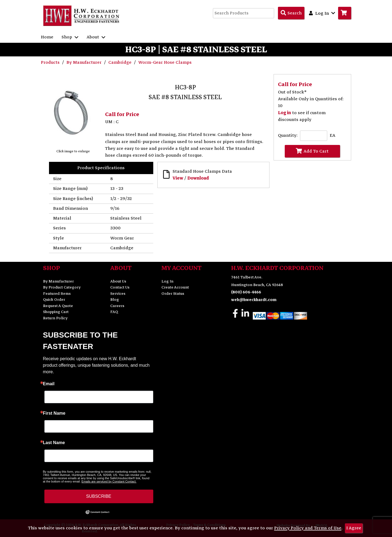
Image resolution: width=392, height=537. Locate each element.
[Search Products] (291, 13)
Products (51, 62)
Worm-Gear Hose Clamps (165, 62)
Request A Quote (58, 306)
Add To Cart (312, 151)
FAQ (114, 312)
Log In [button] (322, 13)
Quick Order (54, 300)
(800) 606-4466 (246, 292)
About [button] (96, 37)
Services (118, 294)
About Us (118, 281)
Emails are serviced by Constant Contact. (109, 481)
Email (49, 384)
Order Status (173, 294)
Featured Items (57, 294)
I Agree (354, 528)
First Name (54, 413)
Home (47, 37)
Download (198, 178)
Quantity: (288, 136)
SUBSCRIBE (99, 496)
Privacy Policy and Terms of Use (308, 528)
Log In (167, 281)
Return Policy (55, 318)
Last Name (54, 443)
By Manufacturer (85, 62)
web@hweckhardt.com (254, 300)
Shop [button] (70, 37)
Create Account (175, 287)
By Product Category (62, 287)
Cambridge (120, 62)
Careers (117, 306)
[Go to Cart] (345, 13)
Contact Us (120, 287)
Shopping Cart (56, 312)
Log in (284, 113)
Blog (115, 300)
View (178, 178)
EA (333, 136)
